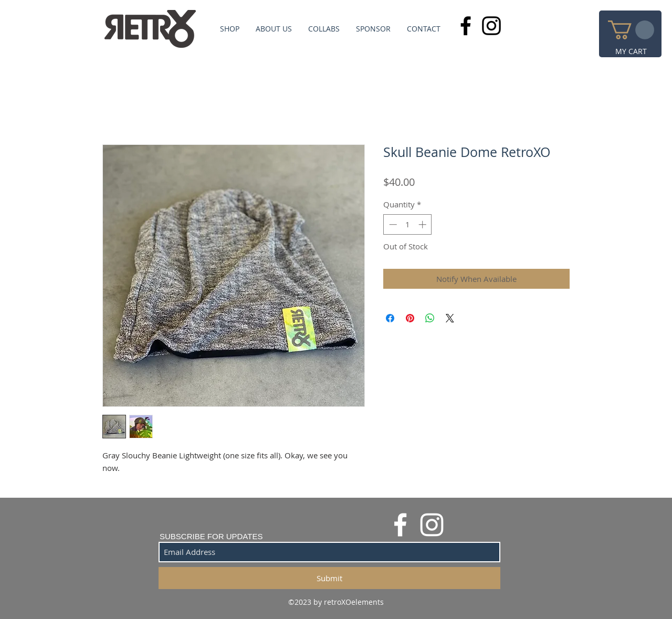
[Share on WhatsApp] (430, 318)
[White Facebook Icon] (400, 525)
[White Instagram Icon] (432, 525)
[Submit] (329, 578)
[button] (631, 30)
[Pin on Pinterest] (410, 318)
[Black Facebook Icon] (466, 26)
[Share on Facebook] (390, 318)
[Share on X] (450, 318)
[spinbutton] (408, 224)
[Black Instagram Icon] (491, 26)
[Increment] (423, 224)
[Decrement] (392, 224)
